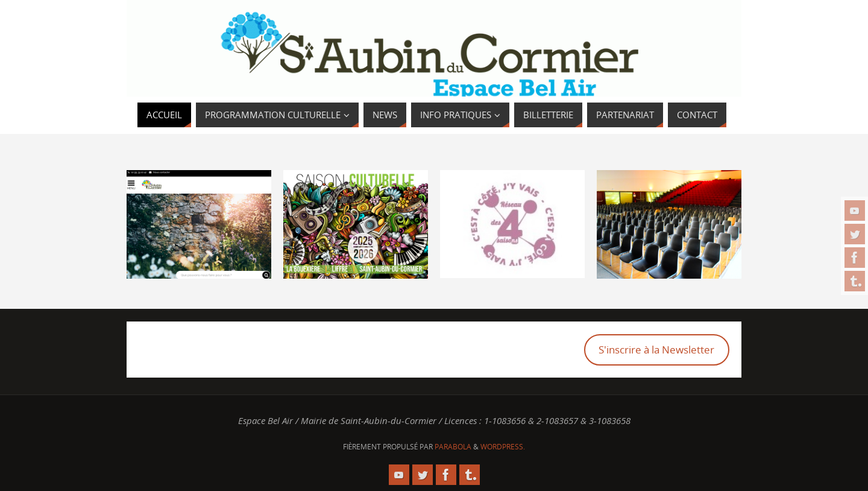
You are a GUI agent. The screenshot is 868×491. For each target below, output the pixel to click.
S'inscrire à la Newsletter (656, 350)
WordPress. (503, 447)
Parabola (453, 447)
